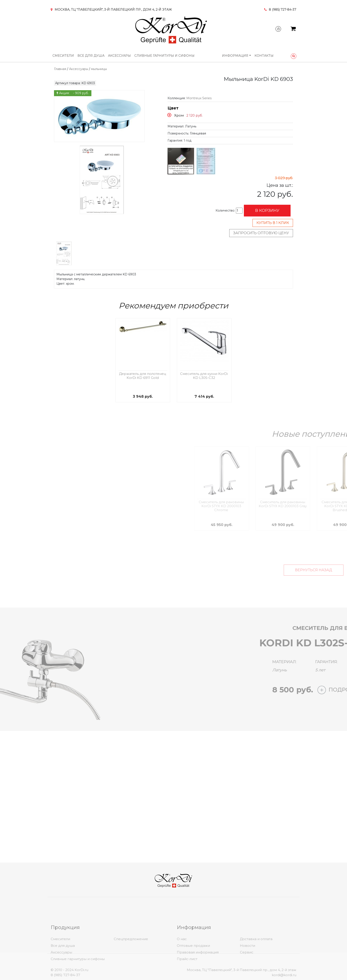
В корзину (267, 210)
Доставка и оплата (256, 966)
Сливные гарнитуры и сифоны (164, 56)
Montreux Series (199, 98)
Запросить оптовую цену (261, 233)
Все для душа (91, 56)
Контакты (264, 56)
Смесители (63, 56)
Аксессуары (119, 56)
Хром (179, 115)
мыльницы (99, 69)
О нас (182, 966)
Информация (235, 56)
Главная (60, 69)
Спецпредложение (131, 966)
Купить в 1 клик (273, 223)
